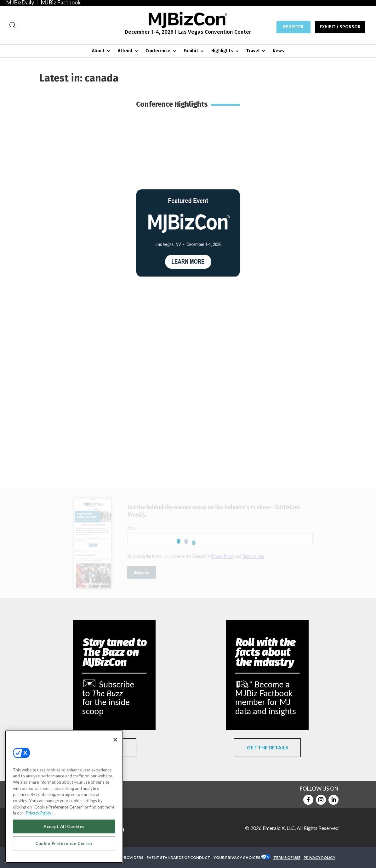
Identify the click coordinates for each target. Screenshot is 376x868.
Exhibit (191, 51)
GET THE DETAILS (267, 748)
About (98, 51)
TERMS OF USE (287, 857)
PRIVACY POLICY (319, 857)
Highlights (222, 51)
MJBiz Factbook (61, 2)
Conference (158, 51)
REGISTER (293, 27)
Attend (125, 51)
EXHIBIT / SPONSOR (340, 27)
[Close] (115, 740)
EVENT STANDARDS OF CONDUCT (178, 857)
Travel (253, 51)
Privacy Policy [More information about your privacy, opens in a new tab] (39, 813)
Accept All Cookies (64, 826)
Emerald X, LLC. (279, 828)
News (278, 51)
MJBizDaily (20, 2)
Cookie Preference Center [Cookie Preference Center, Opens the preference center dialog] (64, 843)
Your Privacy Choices (237, 857)
